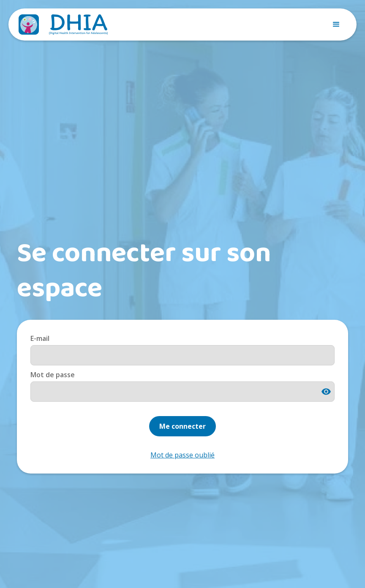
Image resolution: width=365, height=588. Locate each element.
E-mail (40, 338)
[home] (63, 24)
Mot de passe (53, 375)
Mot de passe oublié (182, 455)
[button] (336, 24)
